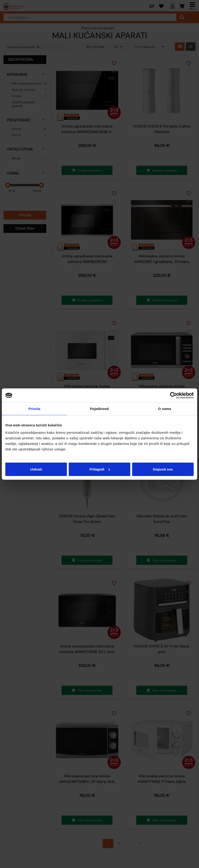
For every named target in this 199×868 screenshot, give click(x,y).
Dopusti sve (163, 469)
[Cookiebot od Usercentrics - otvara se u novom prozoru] (173, 395)
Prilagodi (100, 469)
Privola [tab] (34, 409)
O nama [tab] (165, 409)
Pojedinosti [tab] (99, 409)
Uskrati (36, 469)
